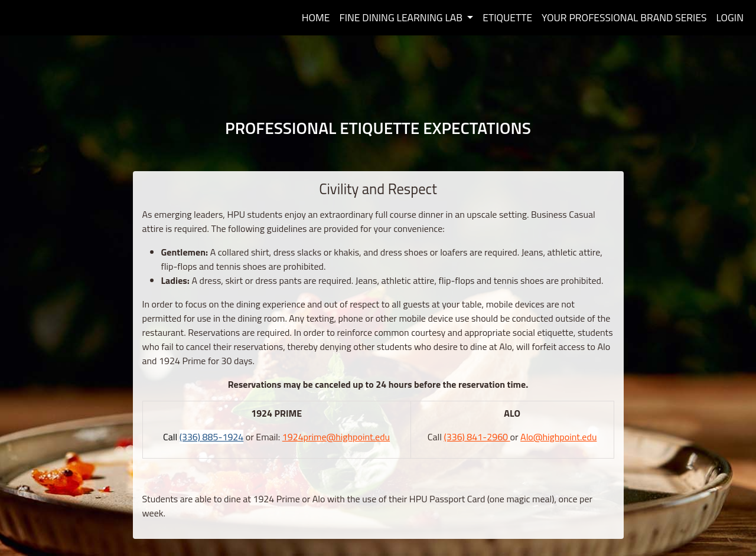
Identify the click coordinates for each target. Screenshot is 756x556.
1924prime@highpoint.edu (336, 437)
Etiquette (507, 17)
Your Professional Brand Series (624, 17)
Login (730, 17)
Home (316, 17)
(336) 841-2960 (477, 437)
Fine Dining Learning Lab (402, 17)
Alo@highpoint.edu (558, 437)
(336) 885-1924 (212, 437)
